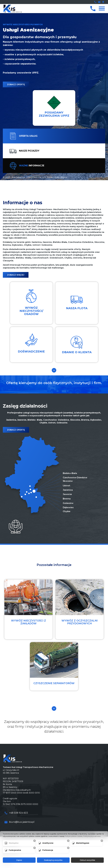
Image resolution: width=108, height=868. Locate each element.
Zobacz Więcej (16, 275)
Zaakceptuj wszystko (53, 860)
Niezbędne (14, 843)
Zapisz (19, 860)
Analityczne (48, 843)
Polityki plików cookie (73, 836)
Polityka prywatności (92, 836)
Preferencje (48, 850)
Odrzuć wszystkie (87, 860)
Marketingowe (83, 843)
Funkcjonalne (15, 850)
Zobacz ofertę (16, 84)
